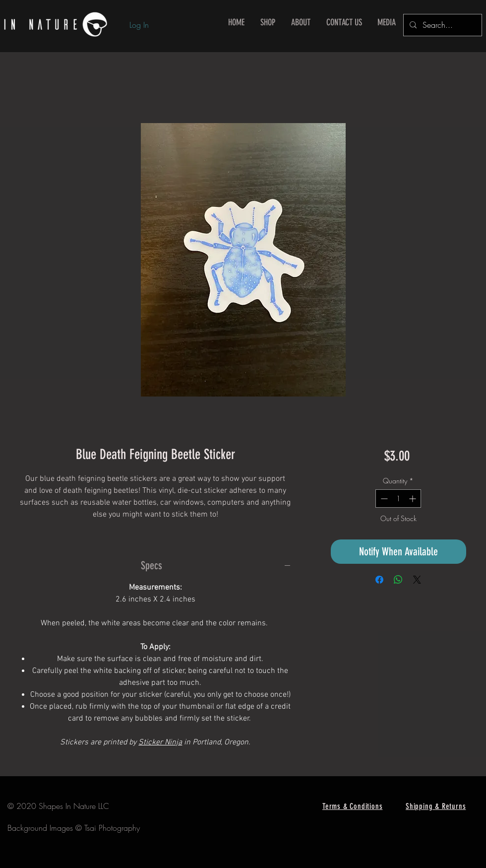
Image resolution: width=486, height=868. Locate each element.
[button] (268, 23)
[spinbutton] (398, 499)
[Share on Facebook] (379, 580)
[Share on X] (417, 580)
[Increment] (413, 499)
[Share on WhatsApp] (398, 580)
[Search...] (442, 25)
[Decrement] (383, 499)
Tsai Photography (112, 828)
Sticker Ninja (160, 742)
